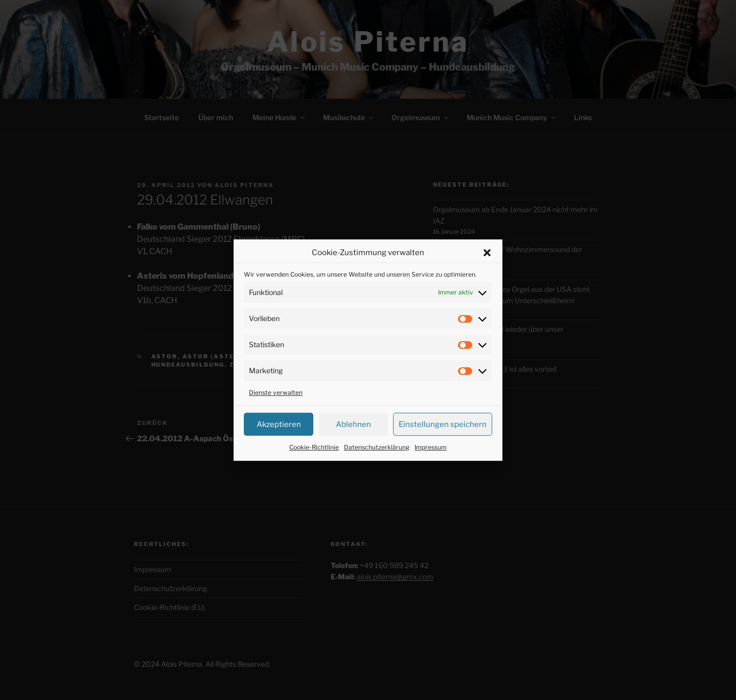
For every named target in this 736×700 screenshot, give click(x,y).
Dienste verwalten (276, 392)
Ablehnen (353, 424)
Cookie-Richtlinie (314, 447)
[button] (487, 253)
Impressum (431, 447)
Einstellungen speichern (443, 424)
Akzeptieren (279, 424)
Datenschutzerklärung (377, 447)
